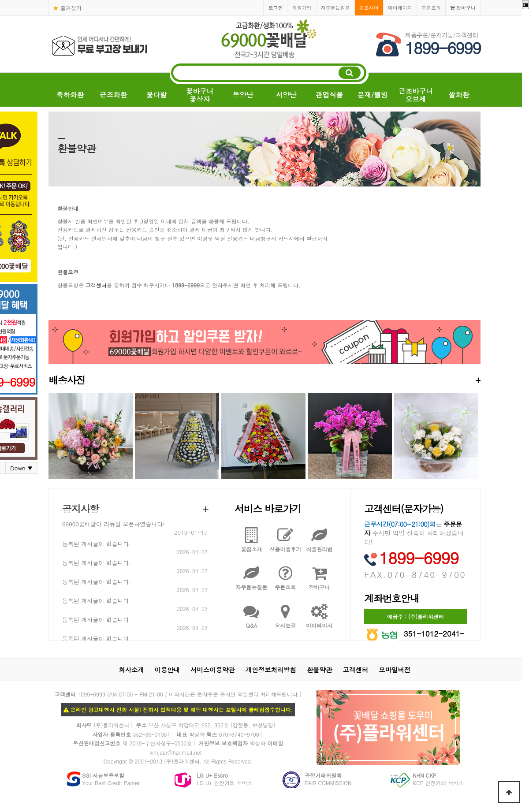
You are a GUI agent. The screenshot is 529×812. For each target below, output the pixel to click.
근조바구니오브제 (416, 95)
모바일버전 (395, 670)
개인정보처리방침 (271, 670)
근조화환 (113, 94)
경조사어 (369, 7)
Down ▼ (21, 468)
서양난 (286, 94)
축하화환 (70, 94)
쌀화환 (459, 94)
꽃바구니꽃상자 (200, 95)
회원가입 (302, 7)
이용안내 (168, 670)
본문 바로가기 (0, 0)
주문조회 (431, 7)
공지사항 (80, 508)
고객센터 (96, 285)
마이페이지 (400, 7)
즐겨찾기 (67, 8)
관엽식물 (329, 94)
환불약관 (320, 670)
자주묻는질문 (335, 7)
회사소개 (131, 670)
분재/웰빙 (373, 94)
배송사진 (264, 380)
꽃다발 (157, 94)
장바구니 (463, 7)
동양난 (243, 94)
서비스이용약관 (213, 670)
